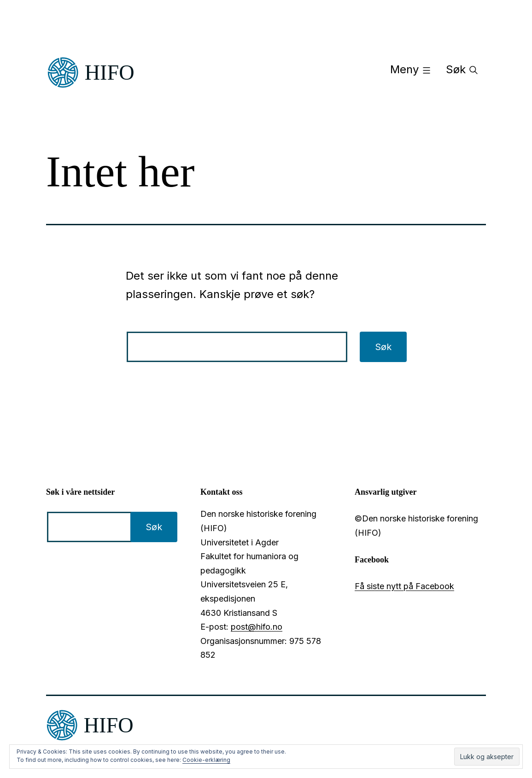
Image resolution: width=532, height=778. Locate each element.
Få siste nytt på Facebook (404, 586)
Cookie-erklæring (206, 760)
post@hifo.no (257, 627)
